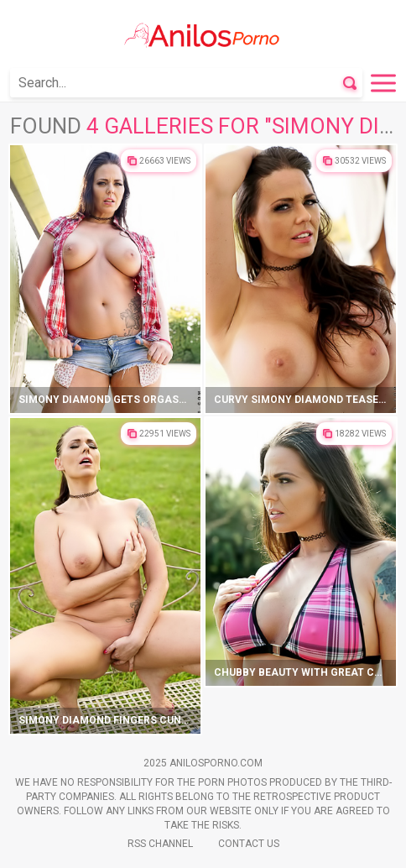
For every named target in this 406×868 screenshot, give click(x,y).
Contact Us (249, 844)
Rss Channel (160, 844)
